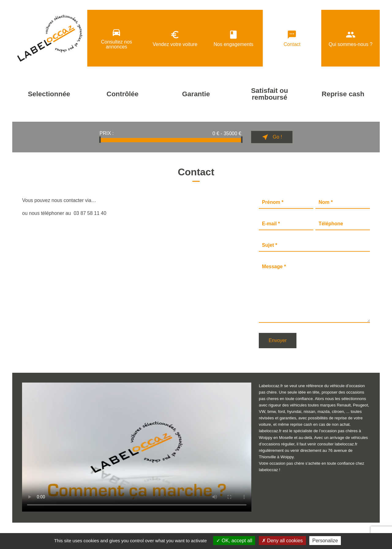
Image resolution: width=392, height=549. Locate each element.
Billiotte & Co (361, 530)
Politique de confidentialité (120, 530)
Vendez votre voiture (175, 38)
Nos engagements (234, 38)
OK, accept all (234, 541)
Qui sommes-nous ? (351, 38)
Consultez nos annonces (117, 38)
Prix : (107, 133)
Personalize (325, 541)
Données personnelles (71, 530)
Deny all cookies (282, 541)
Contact (292, 38)
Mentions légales (31, 530)
